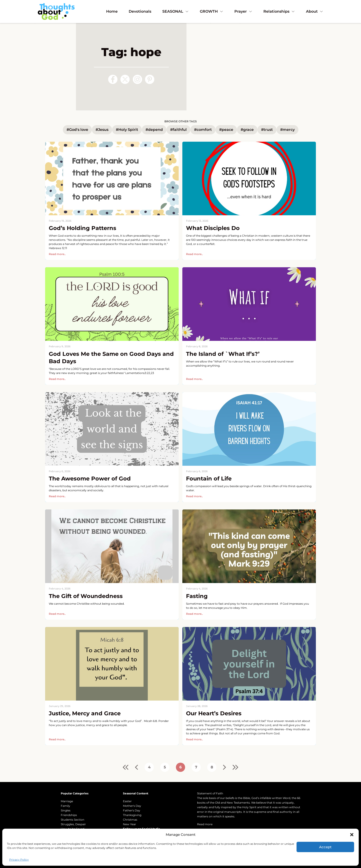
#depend (154, 130)
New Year (130, 824)
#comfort (203, 130)
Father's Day (132, 810)
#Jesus (102, 130)
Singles (66, 810)
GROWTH (212, 11)
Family (66, 806)
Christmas (130, 820)
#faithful (178, 130)
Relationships (279, 11)
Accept (325, 847)
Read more (205, 824)
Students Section (73, 820)
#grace (247, 130)
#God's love (77, 130)
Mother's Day (132, 806)
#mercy (287, 130)
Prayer (243, 11)
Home (112, 11)
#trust (267, 130)
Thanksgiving (132, 815)
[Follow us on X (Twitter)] (125, 79)
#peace (226, 130)
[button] (352, 835)
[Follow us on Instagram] (137, 79)
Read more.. (57, 254)
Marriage (67, 801)
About (315, 11)
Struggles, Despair (73, 824)
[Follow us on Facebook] (113, 79)
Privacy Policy (19, 860)
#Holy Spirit (127, 130)
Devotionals (140, 11)
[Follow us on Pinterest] (150, 79)
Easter (127, 801)
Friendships (69, 815)
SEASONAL (176, 11)
